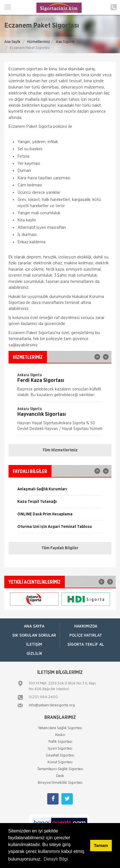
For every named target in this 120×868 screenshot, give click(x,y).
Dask (60, 776)
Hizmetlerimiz (39, 42)
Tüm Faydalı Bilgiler (60, 548)
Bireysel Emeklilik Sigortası (60, 783)
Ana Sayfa (12, 42)
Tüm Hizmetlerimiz (60, 450)
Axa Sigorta (65, 42)
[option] (60, 387)
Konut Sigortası (60, 762)
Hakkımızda (86, 626)
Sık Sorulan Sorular (34, 635)
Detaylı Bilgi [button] (56, 859)
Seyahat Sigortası (60, 755)
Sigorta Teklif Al (86, 645)
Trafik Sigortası (60, 742)
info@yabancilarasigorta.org (52, 705)
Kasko (60, 735)
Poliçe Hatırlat (86, 635)
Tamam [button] (101, 846)
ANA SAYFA (34, 626)
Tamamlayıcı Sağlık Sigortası (60, 769)
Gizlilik (34, 654)
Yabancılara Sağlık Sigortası (60, 728)
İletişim (34, 645)
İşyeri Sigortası (60, 749)
